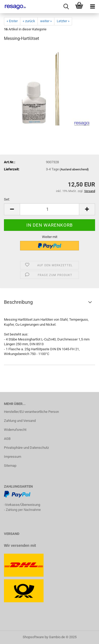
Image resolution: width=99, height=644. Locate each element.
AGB (7, 439)
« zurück (29, 21)
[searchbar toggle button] (66, 7)
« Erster (12, 21)
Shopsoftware (33, 637)
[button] (12, 209)
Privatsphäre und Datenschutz (26, 448)
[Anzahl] (49, 209)
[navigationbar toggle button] (92, 7)
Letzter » (63, 21)
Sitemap (10, 466)
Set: (7, 199)
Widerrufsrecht (15, 430)
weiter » (46, 21)
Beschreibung (18, 302)
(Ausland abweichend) (74, 169)
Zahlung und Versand (20, 421)
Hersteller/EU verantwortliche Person (31, 412)
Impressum (13, 457)
